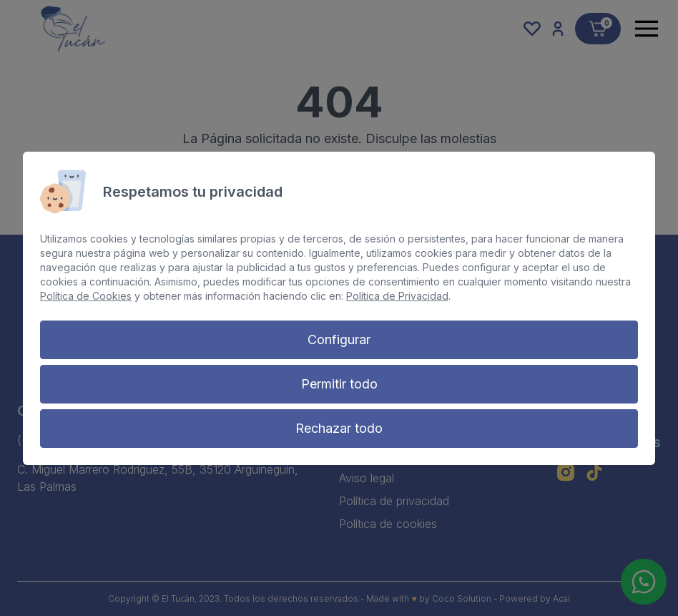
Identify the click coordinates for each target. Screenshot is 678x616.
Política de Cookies (86, 296)
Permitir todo (339, 384)
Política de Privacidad (397, 296)
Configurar (339, 339)
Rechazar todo (339, 428)
